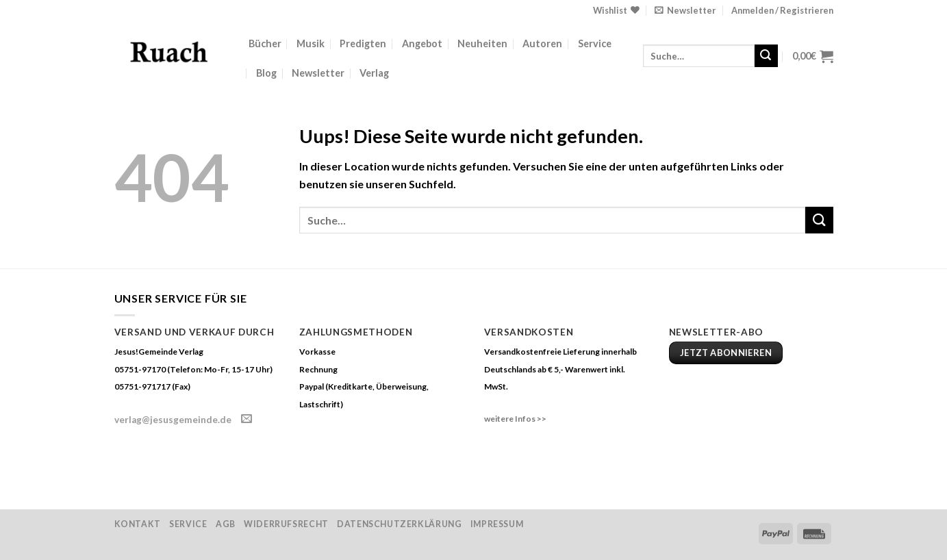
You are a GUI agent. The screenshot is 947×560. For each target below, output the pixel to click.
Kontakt (138, 524)
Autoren (542, 43)
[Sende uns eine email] (247, 419)
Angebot (422, 43)
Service (595, 43)
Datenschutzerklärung (399, 524)
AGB (226, 524)
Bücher (265, 43)
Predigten (363, 43)
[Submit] (766, 56)
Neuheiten (482, 43)
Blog (266, 73)
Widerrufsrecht (286, 524)
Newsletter (318, 73)
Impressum (497, 524)
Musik (311, 43)
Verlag (374, 73)
